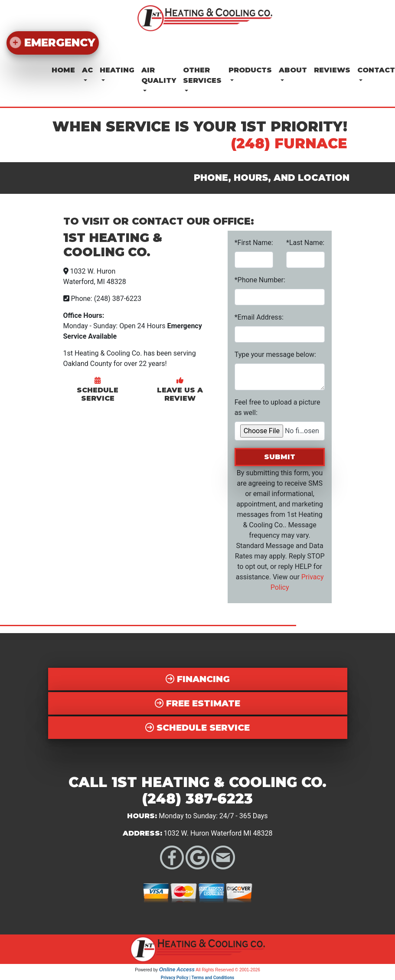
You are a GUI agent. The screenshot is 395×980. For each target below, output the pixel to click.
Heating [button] (117, 70)
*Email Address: (259, 316)
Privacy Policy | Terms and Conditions (197, 977)
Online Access (177, 969)
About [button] (293, 70)
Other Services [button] (202, 75)
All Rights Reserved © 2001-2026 (228, 969)
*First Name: (254, 242)
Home (63, 70)
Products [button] (250, 70)
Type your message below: (275, 354)
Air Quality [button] (159, 75)
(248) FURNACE (289, 142)
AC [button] (87, 70)
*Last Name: (305, 242)
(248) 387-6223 (197, 798)
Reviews (332, 70)
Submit (280, 456)
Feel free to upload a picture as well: (277, 407)
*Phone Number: (260, 279)
